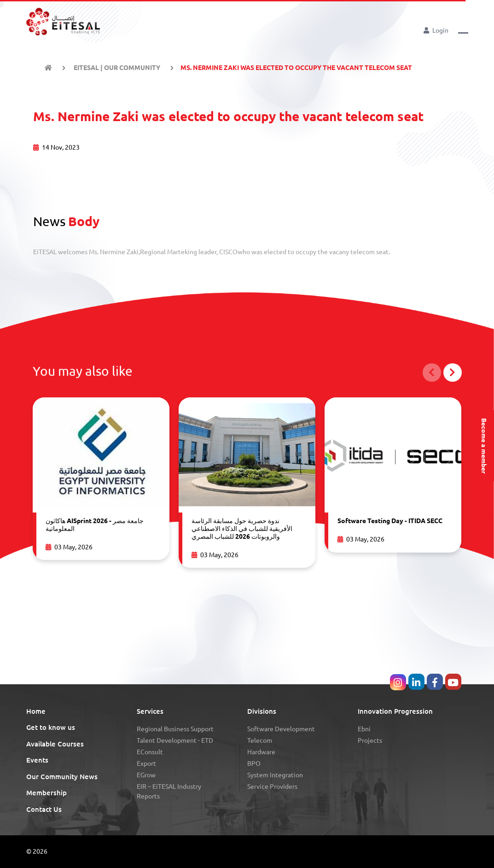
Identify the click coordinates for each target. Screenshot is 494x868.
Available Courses (55, 744)
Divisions (262, 711)
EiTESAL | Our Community (116, 68)
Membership (46, 793)
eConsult (150, 752)
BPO (254, 763)
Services (150, 711)
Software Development (281, 729)
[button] (463, 30)
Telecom (260, 740)
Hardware (261, 752)
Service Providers (272, 786)
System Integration (275, 775)
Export (146, 763)
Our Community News (62, 777)
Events (37, 760)
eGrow (146, 775)
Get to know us (51, 727)
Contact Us (44, 809)
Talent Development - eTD (175, 740)
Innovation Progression (395, 711)
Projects (370, 740)
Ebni (364, 729)
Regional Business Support (175, 729)
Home (36, 711)
